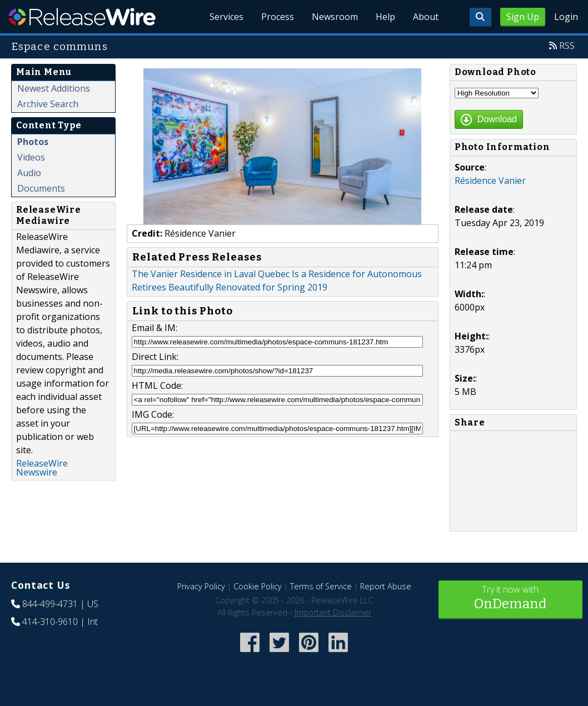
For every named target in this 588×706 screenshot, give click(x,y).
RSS (567, 46)
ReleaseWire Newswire (42, 468)
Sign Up (523, 17)
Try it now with (511, 599)
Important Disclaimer (333, 612)
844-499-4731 (50, 604)
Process (278, 17)
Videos (31, 157)
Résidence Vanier (490, 181)
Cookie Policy (258, 586)
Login (566, 17)
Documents (41, 188)
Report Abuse (386, 586)
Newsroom (335, 17)
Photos (33, 142)
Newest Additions (54, 88)
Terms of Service (321, 586)
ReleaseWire (82, 17)
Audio (29, 173)
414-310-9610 (50, 622)
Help (385, 17)
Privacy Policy (201, 586)
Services (226, 17)
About (426, 17)
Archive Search (48, 104)
